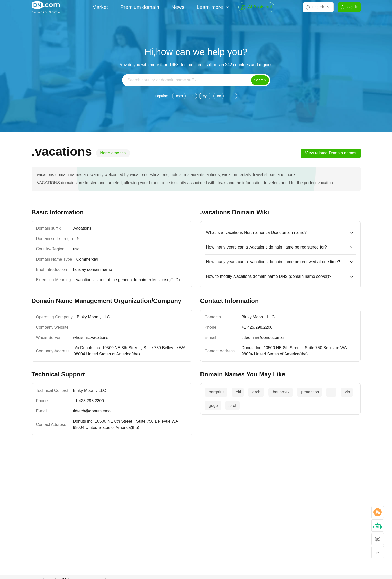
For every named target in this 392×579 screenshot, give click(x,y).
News (178, 7)
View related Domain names (331, 153)
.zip (347, 392)
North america (113, 153)
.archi (256, 392)
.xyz (205, 96)
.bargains (216, 392)
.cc (218, 96)
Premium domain (140, 7)
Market (100, 7)
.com (179, 96)
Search (260, 80)
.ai (192, 96)
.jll (331, 392)
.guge (213, 405)
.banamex (280, 392)
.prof (232, 405)
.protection (310, 392)
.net (231, 96)
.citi (238, 392)
